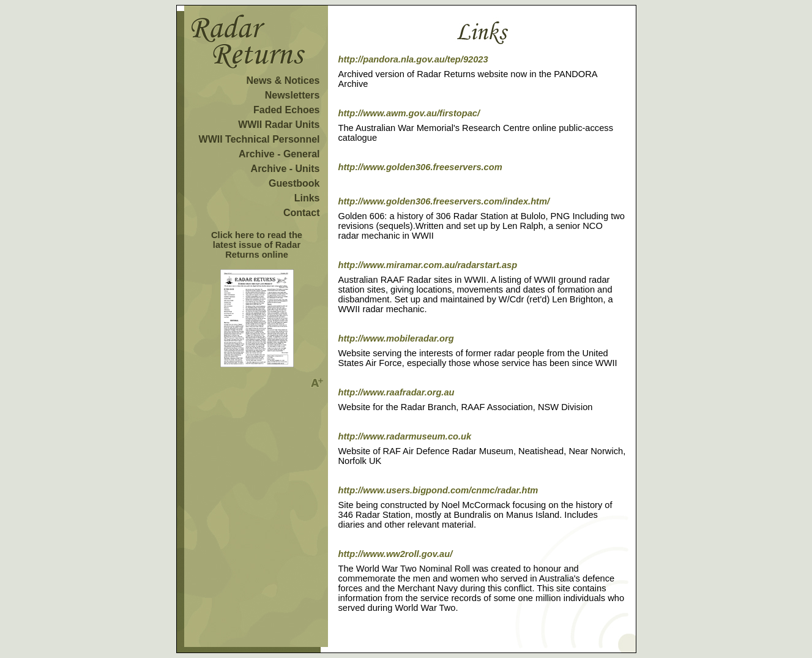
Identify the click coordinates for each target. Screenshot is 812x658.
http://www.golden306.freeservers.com (420, 167)
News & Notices (283, 80)
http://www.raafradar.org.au (397, 392)
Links (307, 198)
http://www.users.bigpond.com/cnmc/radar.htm (438, 490)
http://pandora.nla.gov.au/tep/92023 (413, 59)
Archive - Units (285, 169)
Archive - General (279, 154)
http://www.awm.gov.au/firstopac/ (409, 113)
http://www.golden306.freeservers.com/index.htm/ (444, 201)
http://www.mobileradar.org (396, 338)
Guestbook (294, 183)
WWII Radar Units (279, 125)
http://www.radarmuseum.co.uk (405, 436)
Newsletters (292, 95)
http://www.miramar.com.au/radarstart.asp (428, 265)
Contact (302, 213)
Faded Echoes (286, 110)
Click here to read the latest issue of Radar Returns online (257, 245)
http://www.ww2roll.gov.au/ (396, 554)
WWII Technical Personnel (259, 139)
